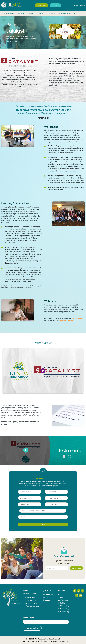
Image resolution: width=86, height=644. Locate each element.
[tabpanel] (26, 450)
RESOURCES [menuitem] (63, 591)
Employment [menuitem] (47, 600)
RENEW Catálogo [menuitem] (64, 609)
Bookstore (42, 5)
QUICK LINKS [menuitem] (48, 591)
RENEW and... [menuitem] (51, 13)
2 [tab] (68, 456)
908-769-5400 (79, 5)
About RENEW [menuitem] (48, 594)
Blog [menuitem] (59, 594)
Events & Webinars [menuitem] (64, 13)
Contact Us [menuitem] (61, 603)
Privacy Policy (63, 641)
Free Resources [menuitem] (63, 600)
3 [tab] (71, 456)
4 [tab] (75, 456)
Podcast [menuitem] (60, 597)
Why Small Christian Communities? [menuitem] (14, 13)
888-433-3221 (34, 606)
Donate (55, 5)
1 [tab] (64, 456)
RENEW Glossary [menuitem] (63, 612)
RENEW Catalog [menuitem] (63, 606)
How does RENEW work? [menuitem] (36, 13)
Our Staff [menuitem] (46, 597)
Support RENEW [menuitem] (78, 13)
